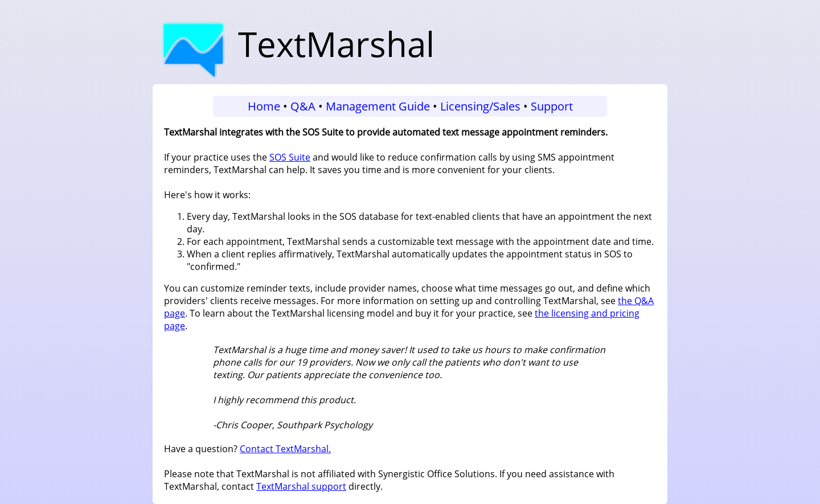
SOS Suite (290, 157)
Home (264, 106)
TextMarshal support (301, 486)
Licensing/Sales (480, 106)
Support (552, 106)
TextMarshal (295, 44)
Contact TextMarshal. (285, 449)
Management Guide (378, 106)
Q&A (303, 106)
